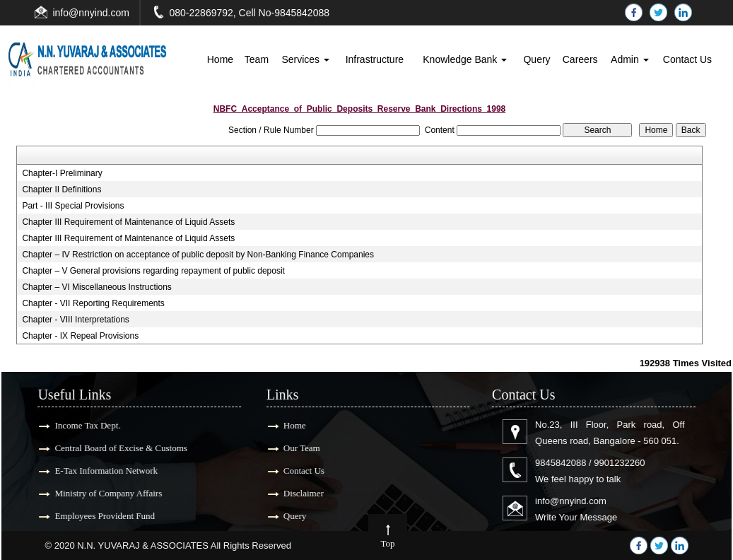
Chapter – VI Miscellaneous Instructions (96, 287)
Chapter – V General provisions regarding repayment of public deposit (153, 271)
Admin (630, 59)
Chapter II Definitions (61, 189)
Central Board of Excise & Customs (113, 448)
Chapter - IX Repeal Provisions (80, 336)
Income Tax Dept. (80, 425)
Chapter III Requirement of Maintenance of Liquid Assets (128, 222)
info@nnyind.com (91, 13)
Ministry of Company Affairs (101, 493)
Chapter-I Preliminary (62, 173)
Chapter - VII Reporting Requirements (93, 303)
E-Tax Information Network (99, 471)
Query (536, 59)
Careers (580, 59)
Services (305, 59)
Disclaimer (296, 493)
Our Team (294, 448)
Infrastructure (375, 59)
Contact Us (687, 59)
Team (257, 59)
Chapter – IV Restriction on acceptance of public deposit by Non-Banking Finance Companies (198, 255)
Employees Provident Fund (98, 516)
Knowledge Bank (465, 59)
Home (220, 59)
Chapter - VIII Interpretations (75, 320)
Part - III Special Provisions (73, 206)
